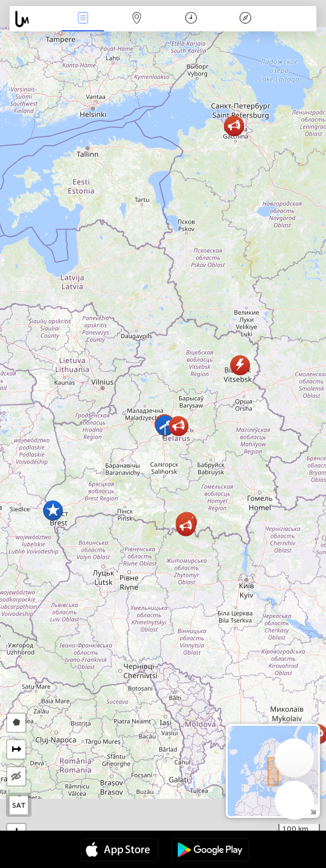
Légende (245, 19)
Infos (83, 19)
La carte (137, 19)
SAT (19, 805)
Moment (191, 19)
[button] (178, 426)
